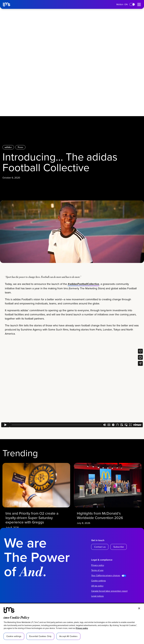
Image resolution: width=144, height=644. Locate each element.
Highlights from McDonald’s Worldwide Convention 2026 (103, 510)
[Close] (139, 608)
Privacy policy (82, 628)
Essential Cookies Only (40, 636)
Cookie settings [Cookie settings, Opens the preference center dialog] (14, 636)
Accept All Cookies (68, 636)
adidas (8, 147)
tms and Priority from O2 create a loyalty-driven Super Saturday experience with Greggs (34, 511)
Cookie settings (99, 581)
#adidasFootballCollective (83, 299)
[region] (72, 624)
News (20, 147)
